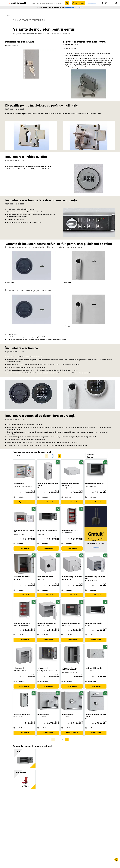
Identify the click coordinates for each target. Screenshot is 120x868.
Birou (22, 13)
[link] (55, 460)
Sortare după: (90, 458)
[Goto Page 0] (46, 460)
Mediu (55, 13)
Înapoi (8, 19)
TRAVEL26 (79, 17)
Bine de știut (64, 13)
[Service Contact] (116, 860)
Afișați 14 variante (24, 506)
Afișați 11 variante (72, 736)
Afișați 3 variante (48, 599)
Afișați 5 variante (24, 599)
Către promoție (69, 17)
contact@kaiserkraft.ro (85, 4)
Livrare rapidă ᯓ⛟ (108, 13)
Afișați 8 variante (72, 506)
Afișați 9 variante (96, 599)
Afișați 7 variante (72, 599)
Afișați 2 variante (96, 690)
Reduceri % (96, 13)
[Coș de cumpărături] (116, 8)
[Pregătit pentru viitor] (58, 466)
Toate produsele (12, 13)
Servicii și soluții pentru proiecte (80, 13)
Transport (47, 13)
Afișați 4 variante (96, 506)
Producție (30, 13)
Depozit (38, 13)
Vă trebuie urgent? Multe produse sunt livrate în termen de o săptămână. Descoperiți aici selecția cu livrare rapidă (60, 1)
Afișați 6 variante (48, 506)
